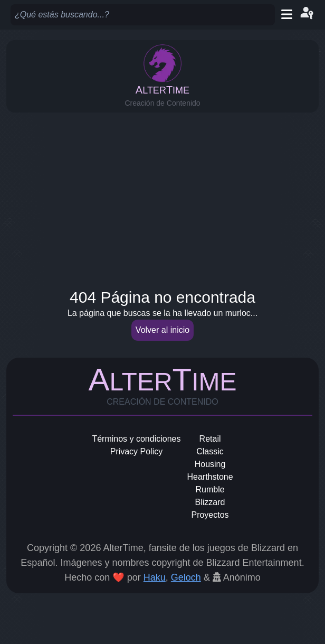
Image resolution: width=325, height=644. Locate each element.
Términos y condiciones (136, 439)
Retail (210, 439)
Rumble (210, 489)
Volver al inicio (162, 330)
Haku (155, 577)
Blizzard (210, 502)
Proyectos (210, 515)
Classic (210, 451)
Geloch (186, 577)
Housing (210, 464)
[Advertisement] (162, 197)
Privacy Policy (137, 451)
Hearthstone (210, 477)
